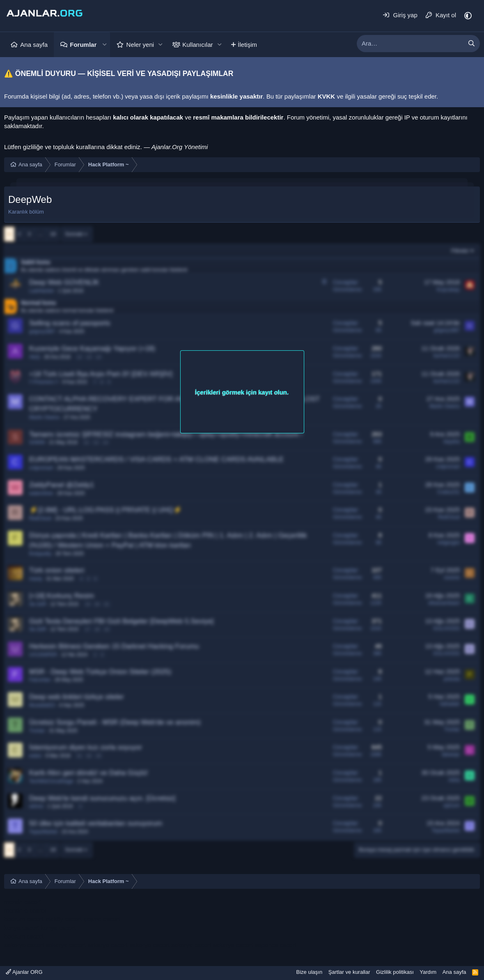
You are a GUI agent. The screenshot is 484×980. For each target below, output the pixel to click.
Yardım (428, 972)
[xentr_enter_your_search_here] (410, 44)
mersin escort (23, 902)
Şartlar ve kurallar (349, 972)
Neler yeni (140, 45)
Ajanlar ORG (24, 972)
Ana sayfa (34, 45)
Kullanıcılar (197, 45)
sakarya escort (24, 945)
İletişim (247, 45)
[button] (104, 45)
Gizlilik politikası (395, 972)
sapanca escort (275, 945)
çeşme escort (102, 919)
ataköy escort (63, 919)
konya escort (22, 928)
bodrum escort (24, 919)
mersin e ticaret (25, 910)
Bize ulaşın (310, 972)
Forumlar (83, 45)
